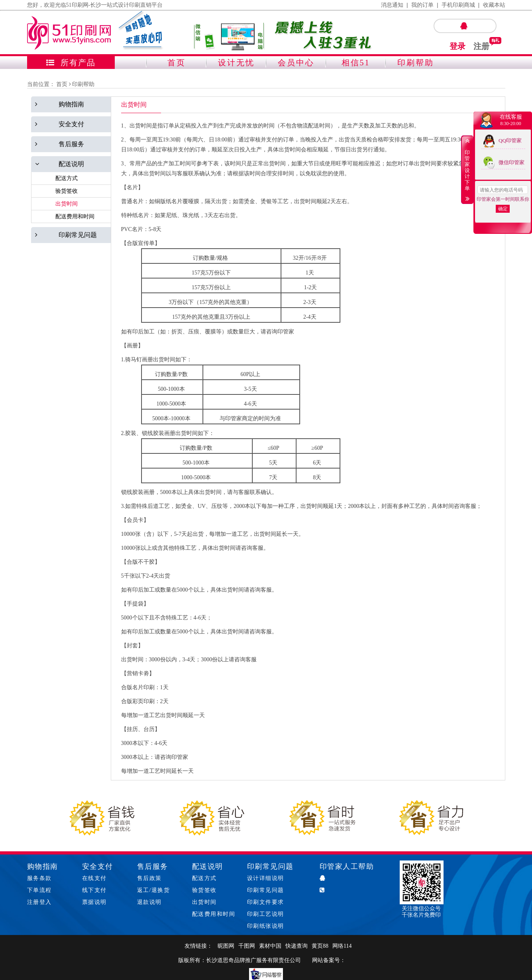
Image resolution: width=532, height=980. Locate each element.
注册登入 (39, 902)
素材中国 (270, 946)
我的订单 (422, 5)
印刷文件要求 (266, 902)
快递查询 (296, 946)
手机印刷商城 (458, 5)
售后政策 (149, 878)
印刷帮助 (416, 63)
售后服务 (153, 866)
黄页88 (320, 946)
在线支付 (94, 878)
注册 (481, 46)
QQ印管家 (510, 140)
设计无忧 (236, 63)
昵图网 (226, 946)
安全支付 (98, 866)
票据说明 (94, 902)
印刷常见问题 (270, 866)
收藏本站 (494, 5)
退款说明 (149, 902)
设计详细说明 (266, 878)
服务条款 (39, 878)
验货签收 (204, 890)
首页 (177, 63)
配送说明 (208, 866)
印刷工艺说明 (266, 914)
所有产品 (71, 63)
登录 (457, 46)
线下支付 (94, 890)
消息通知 (392, 5)
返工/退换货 (154, 890)
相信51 (356, 63)
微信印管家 (511, 162)
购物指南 (43, 866)
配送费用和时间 (214, 914)
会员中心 (296, 63)
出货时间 (204, 902)
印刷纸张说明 (266, 926)
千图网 (247, 946)
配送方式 (204, 878)
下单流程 (39, 890)
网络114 (342, 946)
